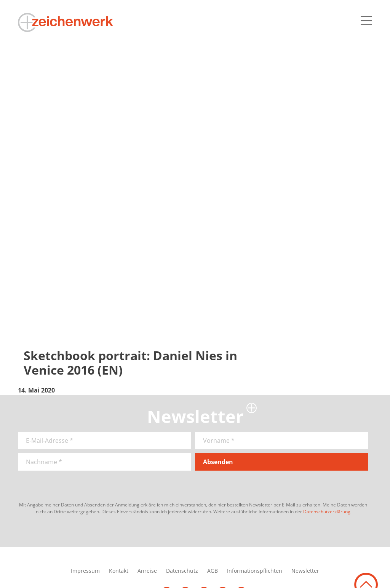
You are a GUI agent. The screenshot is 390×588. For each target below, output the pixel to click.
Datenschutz (182, 571)
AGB (213, 571)
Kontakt (119, 571)
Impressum (85, 571)
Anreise (147, 571)
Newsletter (305, 571)
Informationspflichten (255, 571)
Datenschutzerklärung (327, 512)
